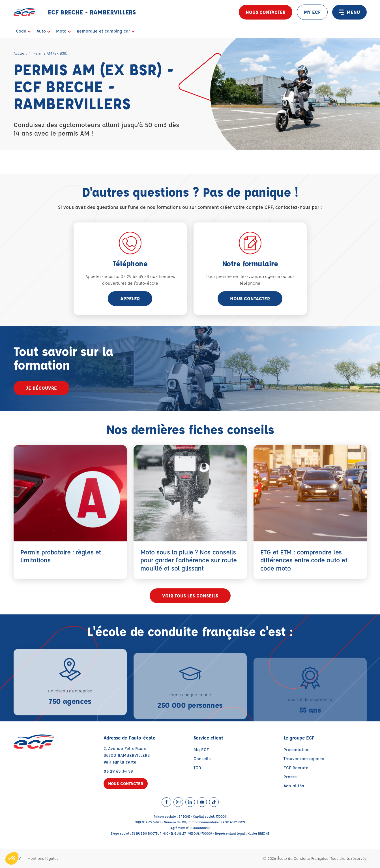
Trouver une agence (304, 759)
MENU (349, 12)
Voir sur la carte (120, 762)
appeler (130, 298)
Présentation (297, 750)
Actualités (294, 786)
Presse (290, 777)
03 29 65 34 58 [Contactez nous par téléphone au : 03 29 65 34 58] (118, 771)
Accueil (20, 53)
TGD (197, 768)
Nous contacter (266, 12)
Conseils (202, 759)
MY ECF (312, 12)
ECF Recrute (296, 768)
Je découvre (41, 388)
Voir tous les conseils (190, 596)
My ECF (201, 750)
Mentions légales (43, 858)
